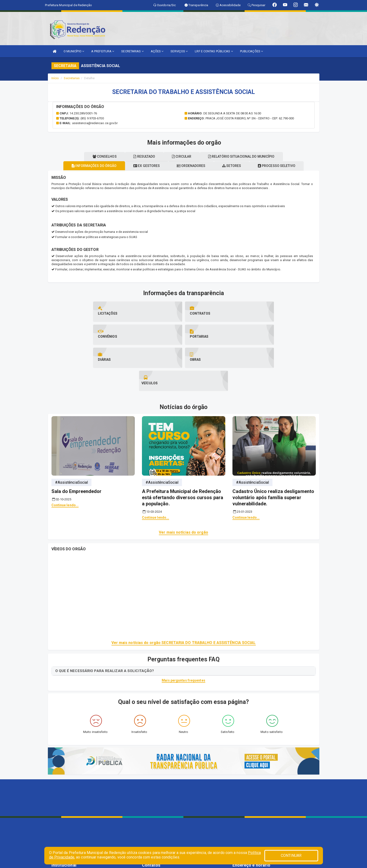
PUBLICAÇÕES (251, 51)
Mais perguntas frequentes (183, 634)
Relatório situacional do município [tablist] (246, 156)
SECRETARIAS (132, 51)
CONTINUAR (291, 856)
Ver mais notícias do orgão (183, 486)
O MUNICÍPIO (74, 51)
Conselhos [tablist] (100, 156)
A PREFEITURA (103, 51)
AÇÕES (157, 51)
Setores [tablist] (235, 166)
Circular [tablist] (183, 156)
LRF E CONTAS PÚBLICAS (214, 51)
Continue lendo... (65, 459)
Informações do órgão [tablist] (88, 166)
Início (55, 78)
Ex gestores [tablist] (143, 166)
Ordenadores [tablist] (191, 166)
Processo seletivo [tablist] (283, 166)
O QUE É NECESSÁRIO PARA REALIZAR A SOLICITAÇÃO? (105, 625)
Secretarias (72, 78)
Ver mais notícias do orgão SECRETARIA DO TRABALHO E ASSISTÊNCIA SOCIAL (184, 597)
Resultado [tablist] (143, 156)
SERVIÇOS (179, 51)
